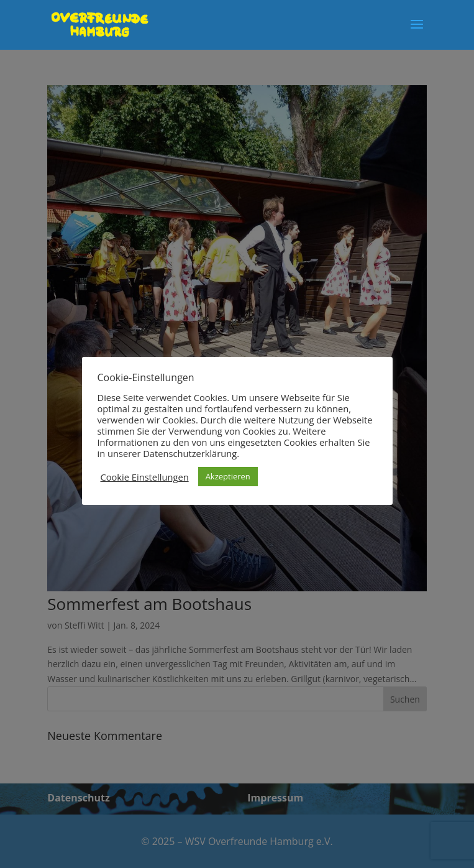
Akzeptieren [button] (228, 476)
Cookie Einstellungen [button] (145, 477)
